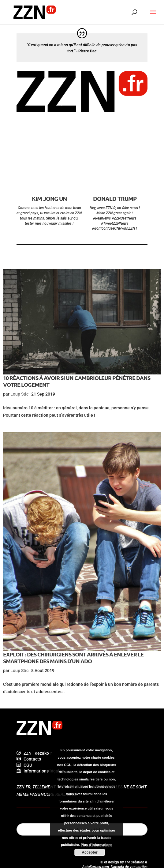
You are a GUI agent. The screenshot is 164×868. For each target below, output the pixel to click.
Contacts (29, 759)
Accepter (89, 852)
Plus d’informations (97, 845)
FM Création (134, 862)
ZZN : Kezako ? (34, 753)
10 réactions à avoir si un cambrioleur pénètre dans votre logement (77, 381)
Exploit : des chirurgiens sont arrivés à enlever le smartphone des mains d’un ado (73, 658)
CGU (24, 765)
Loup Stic (19, 394)
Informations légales (40, 771)
